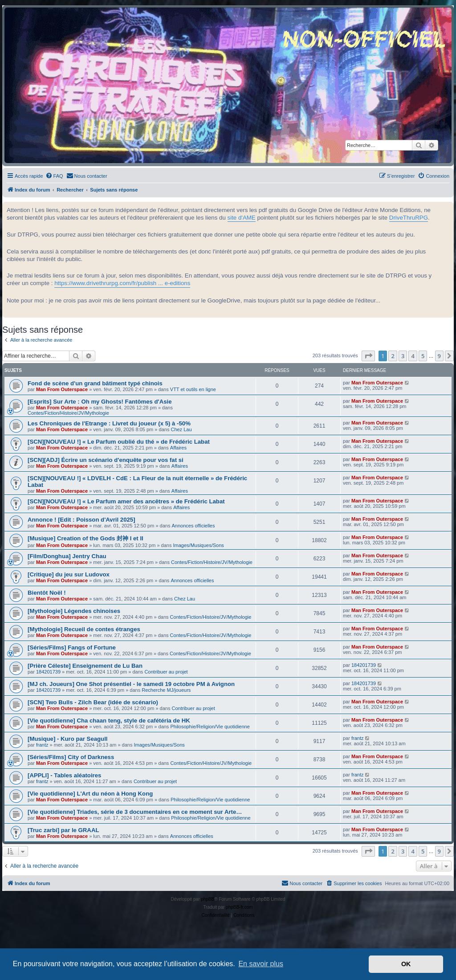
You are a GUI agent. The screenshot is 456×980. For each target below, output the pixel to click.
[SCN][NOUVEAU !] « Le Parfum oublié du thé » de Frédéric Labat (119, 442)
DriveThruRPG (409, 218)
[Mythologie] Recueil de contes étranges (84, 629)
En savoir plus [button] (261, 964)
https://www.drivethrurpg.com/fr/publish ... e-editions (122, 283)
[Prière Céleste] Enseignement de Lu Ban (85, 666)
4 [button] (413, 356)
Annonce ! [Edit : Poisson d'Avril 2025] (81, 520)
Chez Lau (181, 429)
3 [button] (403, 356)
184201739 (48, 672)
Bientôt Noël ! (47, 593)
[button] (368, 356)
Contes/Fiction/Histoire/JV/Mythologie (68, 413)
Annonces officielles (193, 526)
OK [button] (406, 964)
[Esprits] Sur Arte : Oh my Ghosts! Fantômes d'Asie (100, 402)
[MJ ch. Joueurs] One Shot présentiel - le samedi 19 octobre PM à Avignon (131, 684)
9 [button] (439, 356)
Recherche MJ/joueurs (166, 690)
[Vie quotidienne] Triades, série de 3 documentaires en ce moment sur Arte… (135, 812)
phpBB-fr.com (239, 907)
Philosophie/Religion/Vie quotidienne (210, 727)
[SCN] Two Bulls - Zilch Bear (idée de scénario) (93, 702)
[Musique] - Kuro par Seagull (68, 739)
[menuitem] (54, 176)
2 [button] (393, 356)
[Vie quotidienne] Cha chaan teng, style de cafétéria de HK (109, 721)
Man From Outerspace (62, 389)
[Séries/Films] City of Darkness (71, 757)
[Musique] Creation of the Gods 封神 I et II (85, 538)
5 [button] (423, 356)
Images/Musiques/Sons (199, 545)
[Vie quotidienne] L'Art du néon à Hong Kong (90, 794)
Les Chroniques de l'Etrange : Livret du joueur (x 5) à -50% (109, 423)
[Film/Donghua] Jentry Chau (67, 556)
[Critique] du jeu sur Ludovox (69, 574)
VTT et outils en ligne (193, 389)
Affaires (178, 448)
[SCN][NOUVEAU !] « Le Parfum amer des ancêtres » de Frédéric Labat (126, 501)
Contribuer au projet (166, 672)
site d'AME (242, 218)
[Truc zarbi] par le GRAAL (63, 830)
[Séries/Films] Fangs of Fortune (72, 647)
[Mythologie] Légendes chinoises (74, 611)
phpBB (208, 899)
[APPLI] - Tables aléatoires (64, 775)
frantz (42, 745)
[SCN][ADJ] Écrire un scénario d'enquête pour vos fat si (106, 460)
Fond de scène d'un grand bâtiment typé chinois (95, 383)
